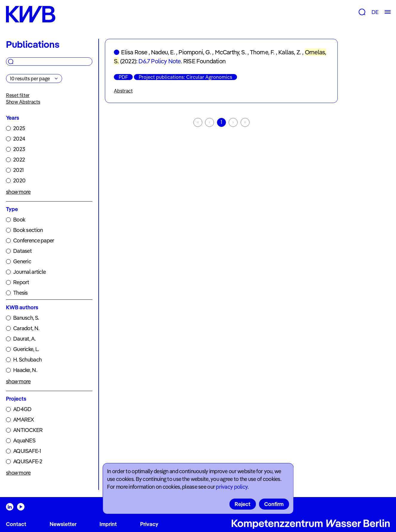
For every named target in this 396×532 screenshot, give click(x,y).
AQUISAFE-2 (28, 461)
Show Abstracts (23, 102)
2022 (19, 160)
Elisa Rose (134, 52)
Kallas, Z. (290, 52)
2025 (19, 128)
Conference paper (34, 240)
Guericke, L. (26, 349)
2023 (19, 149)
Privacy (149, 524)
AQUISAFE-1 (27, 451)
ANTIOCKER (28, 430)
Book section (28, 230)
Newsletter (63, 524)
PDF (123, 77)
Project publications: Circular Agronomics (185, 77)
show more (18, 192)
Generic (22, 261)
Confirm (274, 504)
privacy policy (232, 487)
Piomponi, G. (195, 52)
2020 (19, 180)
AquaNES (24, 440)
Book (19, 220)
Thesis (20, 293)
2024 (19, 139)
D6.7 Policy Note (159, 61)
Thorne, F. (262, 52)
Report (21, 282)
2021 (18, 170)
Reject (243, 504)
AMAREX (24, 420)
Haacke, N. (25, 370)
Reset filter (18, 95)
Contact (16, 524)
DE (375, 12)
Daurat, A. (24, 339)
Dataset (22, 251)
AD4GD (22, 409)
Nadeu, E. (163, 52)
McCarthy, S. (231, 52)
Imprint (108, 524)
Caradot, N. (26, 328)
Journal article (29, 272)
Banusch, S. (26, 318)
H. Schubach (27, 360)
